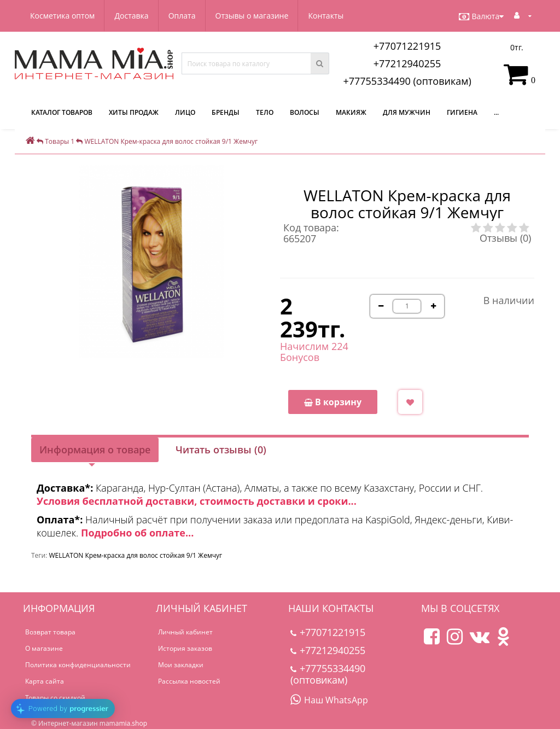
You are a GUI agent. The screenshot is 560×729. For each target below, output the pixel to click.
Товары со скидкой (55, 698)
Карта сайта (45, 681)
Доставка (131, 16)
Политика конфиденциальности (78, 665)
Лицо (185, 112)
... (496, 112)
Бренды (226, 112)
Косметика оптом (62, 16)
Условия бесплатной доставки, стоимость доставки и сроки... (197, 501)
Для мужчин (407, 112)
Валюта (481, 16)
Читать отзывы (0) (221, 450)
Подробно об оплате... (137, 533)
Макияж (351, 112)
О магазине (44, 648)
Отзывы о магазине (252, 16)
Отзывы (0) (505, 238)
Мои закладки (181, 665)
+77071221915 (407, 46)
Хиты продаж (134, 112)
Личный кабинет (185, 632)
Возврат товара (50, 632)
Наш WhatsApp (329, 700)
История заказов (185, 648)
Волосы (305, 112)
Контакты (326, 16)
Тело (265, 112)
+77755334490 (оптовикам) (407, 81)
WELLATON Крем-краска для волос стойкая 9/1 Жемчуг (135, 555)
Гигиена (462, 112)
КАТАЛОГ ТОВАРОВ (62, 112)
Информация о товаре (95, 450)
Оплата (182, 16)
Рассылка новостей (189, 681)
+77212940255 (407, 63)
